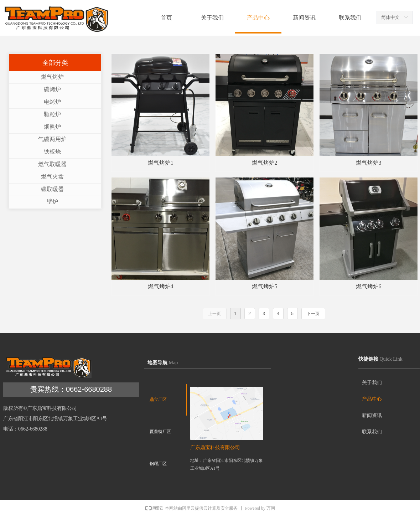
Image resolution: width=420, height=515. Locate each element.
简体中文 (390, 17)
